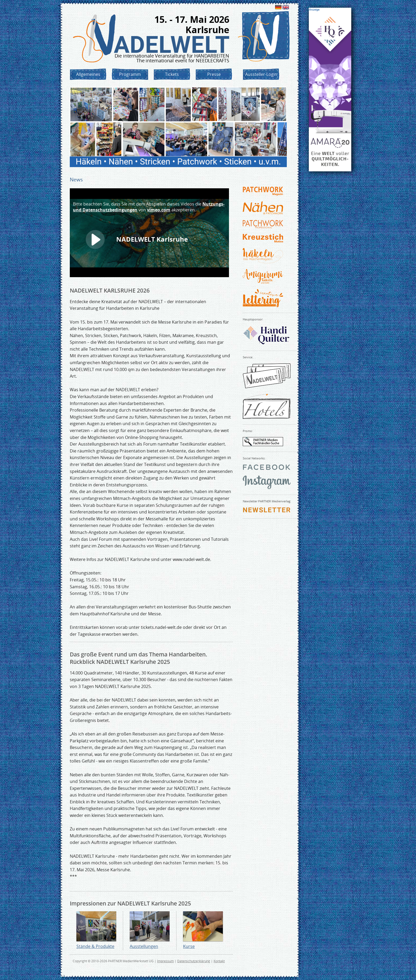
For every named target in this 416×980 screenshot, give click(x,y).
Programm (130, 74)
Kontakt (219, 961)
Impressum (165, 961)
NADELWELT (172, 45)
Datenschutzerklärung (194, 961)
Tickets (172, 74)
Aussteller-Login (261, 74)
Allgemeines (88, 74)
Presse (214, 74)
